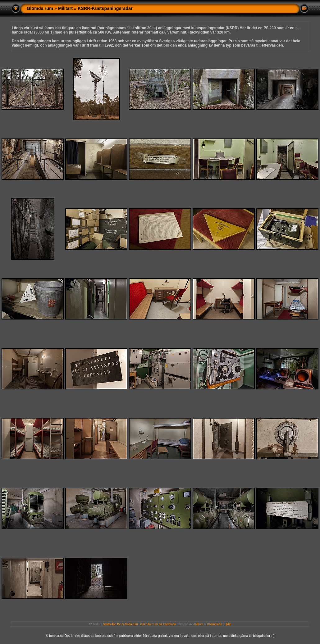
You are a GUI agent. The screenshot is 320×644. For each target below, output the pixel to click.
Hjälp (228, 624)
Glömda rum (40, 8)
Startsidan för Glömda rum (120, 624)
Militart (65, 8)
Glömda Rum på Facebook (158, 624)
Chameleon (215, 624)
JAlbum (198, 624)
